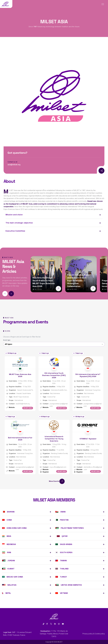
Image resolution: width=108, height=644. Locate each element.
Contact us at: (13, 162)
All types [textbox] (8, 344)
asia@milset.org (14, 165)
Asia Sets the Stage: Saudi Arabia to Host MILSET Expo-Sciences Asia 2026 (44, 282)
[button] (11, 294)
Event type (7, 340)
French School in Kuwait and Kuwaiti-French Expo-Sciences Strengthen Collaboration (79, 281)
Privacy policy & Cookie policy (94, 634)
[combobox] (54, 344)
